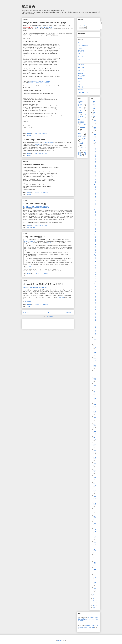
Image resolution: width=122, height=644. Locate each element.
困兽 (79, 59)
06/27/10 (95, 471)
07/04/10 (95, 478)
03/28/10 (95, 386)
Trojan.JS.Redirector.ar (30, 241)
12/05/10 (95, 576)
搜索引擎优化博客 (83, 45)
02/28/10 (95, 366)
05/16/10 (95, 432)
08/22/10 (95, 511)
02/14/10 (95, 353)
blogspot (80, 73)
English (80, 106)
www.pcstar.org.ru (49, 143)
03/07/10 (95, 373)
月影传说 (80, 87)
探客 (79, 81)
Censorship (29, 227)
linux (82, 147)
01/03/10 (95, 122)
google (28, 275)
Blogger (25, 290)
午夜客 (80, 84)
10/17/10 (95, 530)
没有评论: (45, 154)
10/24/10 (95, 537)
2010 (94, 116)
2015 (94, 603)
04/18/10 (95, 406)
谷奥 (79, 54)
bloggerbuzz (28, 301)
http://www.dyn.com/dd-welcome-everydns (39, 83)
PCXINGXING (92, 619)
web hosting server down (34, 140)
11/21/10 (95, 563)
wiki (83, 151)
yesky (79, 153)
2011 (94, 595)
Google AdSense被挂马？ (34, 237)
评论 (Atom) (50, 317)
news (80, 149)
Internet (81, 112)
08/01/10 (95, 491)
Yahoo (80, 134)
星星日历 (91, 618)
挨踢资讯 (82, 621)
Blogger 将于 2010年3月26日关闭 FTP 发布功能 (43, 284)
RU (79, 118)
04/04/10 (95, 392)
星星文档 (96, 618)
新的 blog (62, 297)
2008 (94, 109)
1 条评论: (45, 134)
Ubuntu (85, 124)
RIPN (82, 116)
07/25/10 (95, 484)
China (80, 104)
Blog (79, 103)
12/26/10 (95, 590)
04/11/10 (95, 399)
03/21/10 (95, 379)
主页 (48, 312)
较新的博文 (26, 312)
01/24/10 (95, 141)
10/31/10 (95, 544)
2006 (94, 101)
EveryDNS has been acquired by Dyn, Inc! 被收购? (45, 23)
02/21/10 (95, 359)
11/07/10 (95, 550)
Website (29, 135)
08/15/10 (95, 504)
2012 (94, 598)
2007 (94, 105)
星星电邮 (80, 619)
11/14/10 (95, 557)
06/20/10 (95, 465)
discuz (85, 137)
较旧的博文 (69, 312)
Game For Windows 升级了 (35, 204)
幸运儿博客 (81, 68)
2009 (94, 112)
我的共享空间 (82, 76)
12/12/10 (95, 583)
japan (85, 146)
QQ (85, 115)
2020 (94, 608)
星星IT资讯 (81, 70)
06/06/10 (95, 452)
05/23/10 (95, 438)
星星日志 (28, 7)
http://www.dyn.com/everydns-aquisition (41, 81)
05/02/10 (95, 419)
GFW (34, 227)
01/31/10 (95, 340)
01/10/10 (95, 128)
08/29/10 (95, 517)
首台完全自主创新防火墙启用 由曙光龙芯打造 (36, 207)
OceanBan (81, 62)
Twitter (80, 79)
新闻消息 (86, 619)
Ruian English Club (83, 93)
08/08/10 (95, 498)
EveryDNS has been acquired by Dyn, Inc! (44, 27)
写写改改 (80, 56)
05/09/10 (95, 425)
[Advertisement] (43, 323)
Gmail (80, 109)
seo (85, 149)
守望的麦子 (81, 65)
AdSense (81, 101)
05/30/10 (95, 445)
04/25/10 (95, 412)
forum (85, 140)
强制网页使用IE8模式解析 (34, 165)
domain (84, 138)
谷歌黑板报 (81, 51)
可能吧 (80, 48)
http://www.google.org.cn (42, 287)
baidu (80, 135)
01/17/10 (95, 135)
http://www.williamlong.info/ (38, 267)
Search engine (81, 121)
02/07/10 (95, 346)
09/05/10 (95, 524)
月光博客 (29, 267)
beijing (80, 137)
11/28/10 (95, 570)
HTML (80, 110)
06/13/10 (95, 458)
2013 (94, 601)
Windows (80, 132)
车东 (79, 43)
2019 (94, 605)
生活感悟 (82, 155)
